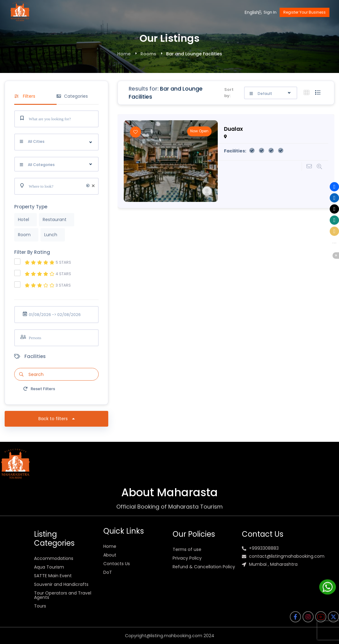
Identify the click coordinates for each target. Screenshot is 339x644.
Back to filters (57, 419)
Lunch (51, 235)
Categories (72, 96)
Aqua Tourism (49, 567)
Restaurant (55, 220)
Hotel (24, 220)
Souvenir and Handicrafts (61, 584)
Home (124, 54)
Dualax (233, 129)
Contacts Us (117, 564)
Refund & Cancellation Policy (204, 567)
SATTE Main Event (53, 576)
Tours (40, 606)
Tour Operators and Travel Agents (63, 595)
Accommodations (54, 558)
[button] (334, 187)
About (110, 555)
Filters (25, 96)
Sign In (267, 12)
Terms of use (187, 549)
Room (24, 235)
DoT (108, 572)
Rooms (148, 54)
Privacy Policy (187, 558)
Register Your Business (305, 12)
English (252, 12)
